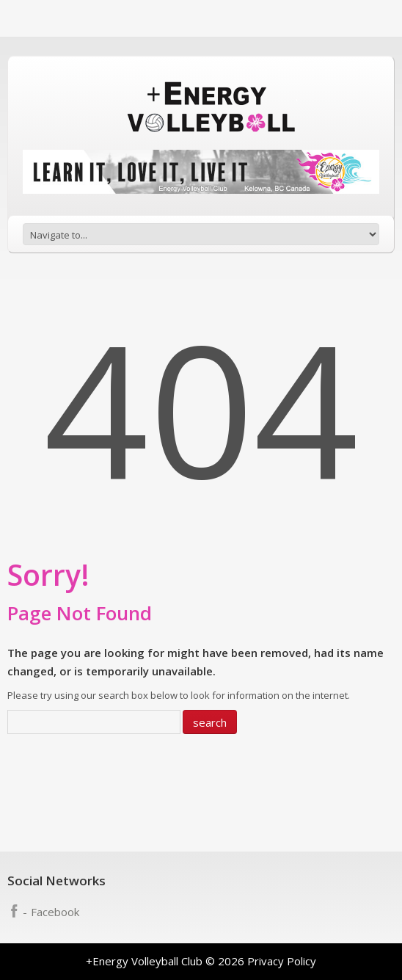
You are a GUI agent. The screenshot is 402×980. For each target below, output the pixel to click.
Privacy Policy (282, 961)
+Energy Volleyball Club (144, 961)
